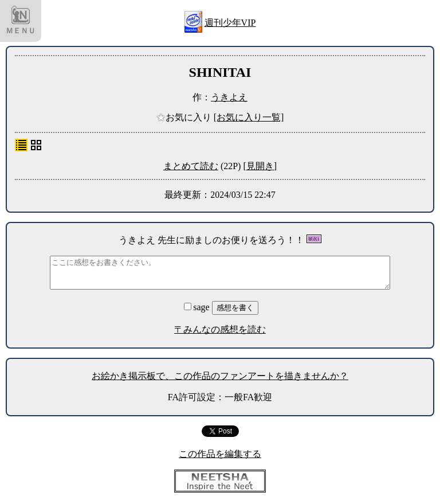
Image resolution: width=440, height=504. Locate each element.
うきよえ (229, 97)
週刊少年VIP (230, 23)
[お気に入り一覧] (249, 117)
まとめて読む (191, 166)
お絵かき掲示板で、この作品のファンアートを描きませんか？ (220, 376)
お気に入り (185, 117)
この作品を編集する (220, 454)
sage (198, 307)
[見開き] (260, 166)
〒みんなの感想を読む (220, 329)
